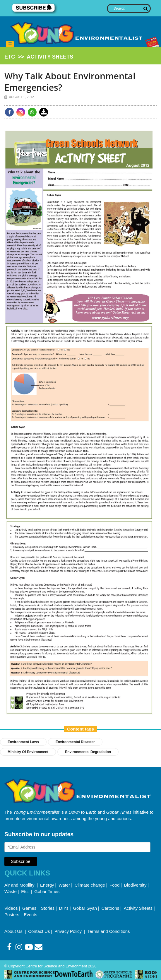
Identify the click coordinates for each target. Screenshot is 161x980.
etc (10, 57)
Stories (48, 908)
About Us (14, 931)
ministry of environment (28, 752)
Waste (11, 891)
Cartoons (110, 908)
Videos (11, 908)
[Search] (129, 8)
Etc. (25, 891)
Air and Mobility (20, 885)
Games (29, 908)
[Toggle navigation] (10, 44)
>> (39, 57)
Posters (12, 915)
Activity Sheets (138, 908)
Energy (47, 885)
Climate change (90, 885)
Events (30, 915)
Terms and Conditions (109, 931)
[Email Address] (77, 847)
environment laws (23, 742)
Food (114, 885)
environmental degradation (88, 752)
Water (64, 885)
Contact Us (39, 931)
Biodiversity (135, 885)
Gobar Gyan (85, 908)
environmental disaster (75, 742)
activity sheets (50, 57)
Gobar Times (47, 891)
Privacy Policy (69, 931)
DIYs (64, 908)
